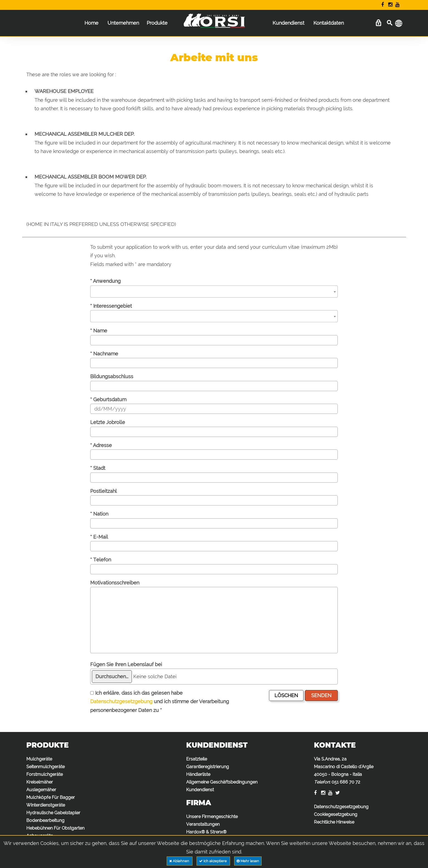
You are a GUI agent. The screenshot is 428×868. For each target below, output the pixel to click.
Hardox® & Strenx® (206, 832)
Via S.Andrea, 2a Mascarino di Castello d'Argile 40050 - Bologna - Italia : (344, 771)
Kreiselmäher (40, 782)
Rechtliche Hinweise (334, 822)
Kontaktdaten (329, 23)
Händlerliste (198, 774)
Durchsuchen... (112, 676)
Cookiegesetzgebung (336, 814)
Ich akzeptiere (213, 861)
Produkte (157, 23)
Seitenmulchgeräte (46, 767)
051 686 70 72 (346, 782)
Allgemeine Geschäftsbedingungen (222, 782)
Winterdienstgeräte (46, 805)
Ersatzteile (197, 759)
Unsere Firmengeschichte (212, 817)
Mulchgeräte (39, 759)
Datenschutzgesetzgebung (121, 701)
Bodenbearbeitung (45, 820)
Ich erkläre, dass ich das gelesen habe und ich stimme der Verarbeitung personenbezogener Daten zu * (160, 702)
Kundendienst (288, 23)
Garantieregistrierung (208, 767)
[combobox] (214, 292)
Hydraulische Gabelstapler (53, 813)
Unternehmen (123, 23)
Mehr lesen (248, 861)
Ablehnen (180, 861)
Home (91, 23)
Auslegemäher (41, 790)
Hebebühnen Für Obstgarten (55, 828)
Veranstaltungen (203, 824)
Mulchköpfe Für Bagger (51, 797)
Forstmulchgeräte (45, 774)
